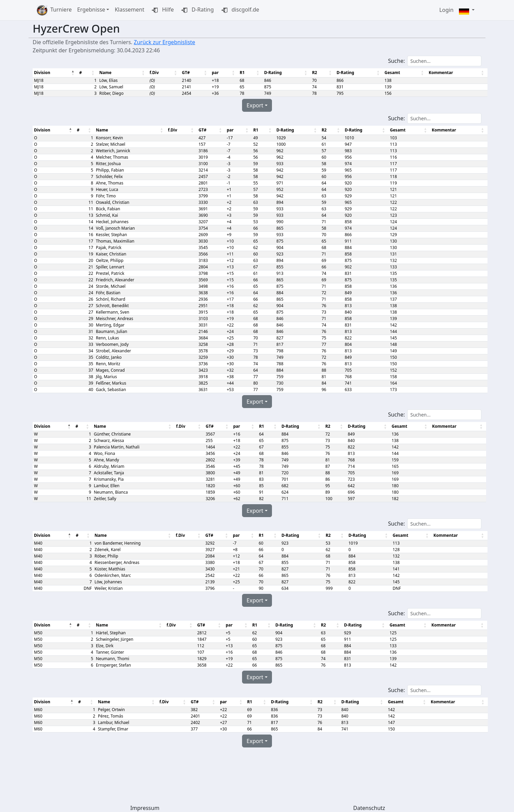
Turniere (61, 10)
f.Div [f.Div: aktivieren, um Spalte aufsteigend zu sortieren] (153, 73)
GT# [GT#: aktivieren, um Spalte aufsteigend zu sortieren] (184, 73)
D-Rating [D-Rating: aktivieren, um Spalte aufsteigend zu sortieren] (271, 73)
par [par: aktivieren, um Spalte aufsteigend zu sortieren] (213, 73)
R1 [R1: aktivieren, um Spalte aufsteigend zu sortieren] (240, 73)
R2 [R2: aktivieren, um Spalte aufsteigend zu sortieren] (312, 73)
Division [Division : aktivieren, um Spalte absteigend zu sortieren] (42, 73)
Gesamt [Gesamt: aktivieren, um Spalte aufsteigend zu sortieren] (389, 73)
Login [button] (446, 10)
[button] (467, 10)
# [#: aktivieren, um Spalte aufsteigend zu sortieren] (80, 73)
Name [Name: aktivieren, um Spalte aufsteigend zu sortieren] (105, 73)
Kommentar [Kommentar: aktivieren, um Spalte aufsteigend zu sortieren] (437, 73)
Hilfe (162, 10)
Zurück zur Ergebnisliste (165, 42)
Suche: (435, 61)
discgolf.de (239, 10)
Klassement (129, 10)
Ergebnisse (91, 10)
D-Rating (196, 10)
